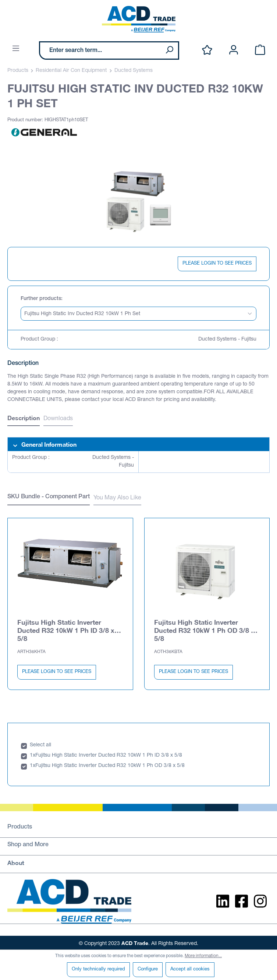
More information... (203, 956)
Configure (148, 969)
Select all (40, 744)
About (16, 861)
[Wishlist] (207, 50)
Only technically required (98, 969)
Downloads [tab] (58, 419)
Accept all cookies (190, 969)
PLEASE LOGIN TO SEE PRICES (217, 264)
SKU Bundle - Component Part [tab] (49, 497)
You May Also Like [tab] (117, 498)
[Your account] (234, 50)
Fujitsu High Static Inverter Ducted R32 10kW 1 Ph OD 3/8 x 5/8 (204, 629)
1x (33, 754)
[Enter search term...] (100, 50)
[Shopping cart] (260, 50)
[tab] (24, 419)
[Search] (169, 50)
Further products (41, 299)
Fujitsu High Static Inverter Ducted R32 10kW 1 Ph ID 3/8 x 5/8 (66, 629)
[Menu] (16, 49)
